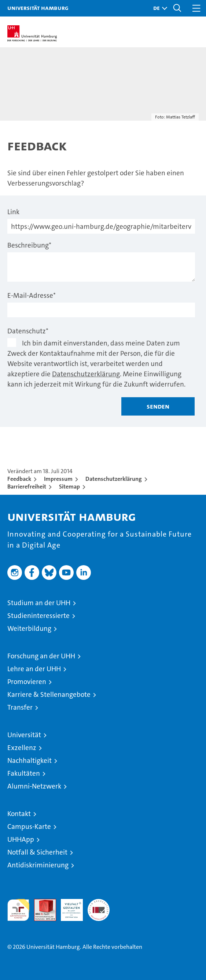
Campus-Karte (29, 827)
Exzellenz (22, 748)
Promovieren (27, 682)
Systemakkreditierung (99, 903)
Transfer (20, 707)
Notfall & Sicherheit (37, 852)
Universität (24, 735)
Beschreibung (29, 245)
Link (13, 212)
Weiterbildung (29, 628)
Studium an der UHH (39, 603)
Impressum (58, 479)
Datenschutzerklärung (86, 374)
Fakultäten (24, 773)
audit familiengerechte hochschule (18, 910)
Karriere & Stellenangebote (49, 694)
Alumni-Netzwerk (34, 786)
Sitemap (69, 487)
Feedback (19, 479)
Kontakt (19, 814)
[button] (158, 8)
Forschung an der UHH (41, 656)
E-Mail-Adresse (32, 295)
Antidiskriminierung (38, 865)
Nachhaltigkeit (30, 760)
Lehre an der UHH (34, 669)
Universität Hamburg (38, 8)
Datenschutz (28, 331)
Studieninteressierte (38, 616)
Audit (41, 903)
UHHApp (21, 839)
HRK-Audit (68, 907)
